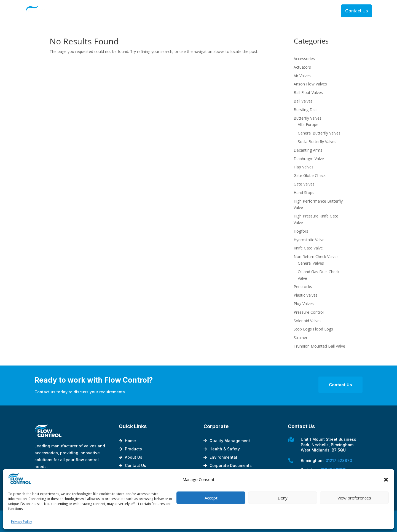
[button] (386, 480)
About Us (134, 457)
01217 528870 (339, 460)
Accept (211, 498)
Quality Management (230, 441)
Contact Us (356, 11)
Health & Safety (225, 449)
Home (130, 441)
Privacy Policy (22, 522)
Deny (283, 498)
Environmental (223, 457)
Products (133, 449)
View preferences (354, 498)
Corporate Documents (231, 466)
